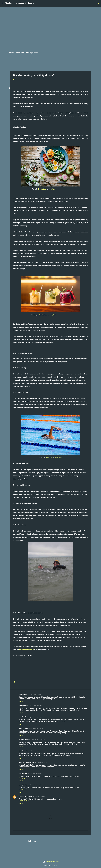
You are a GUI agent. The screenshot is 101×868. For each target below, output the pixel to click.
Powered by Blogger (51, 862)
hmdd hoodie (23, 706)
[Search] (37, 3)
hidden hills (23, 694)
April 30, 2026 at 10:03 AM (35, 785)
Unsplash (52, 189)
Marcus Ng (49, 457)
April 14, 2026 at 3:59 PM (36, 728)
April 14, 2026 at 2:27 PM (34, 694)
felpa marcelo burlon (26, 762)
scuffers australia (25, 740)
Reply (21, 702)
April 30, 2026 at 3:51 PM (39, 796)
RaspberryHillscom (25, 796)
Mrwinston (22, 778)
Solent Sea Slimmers (27, 650)
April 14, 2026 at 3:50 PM (35, 706)
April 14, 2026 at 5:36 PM (35, 751)
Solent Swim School (20, 3)
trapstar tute (23, 751)
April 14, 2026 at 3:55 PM (36, 717)
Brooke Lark (42, 189)
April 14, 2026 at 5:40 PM (41, 762)
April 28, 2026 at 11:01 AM (35, 774)
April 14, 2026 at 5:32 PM (39, 740)
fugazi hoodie (24, 728)
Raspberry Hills (24, 801)
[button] (14, 80)
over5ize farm (24, 717)
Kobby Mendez (42, 315)
